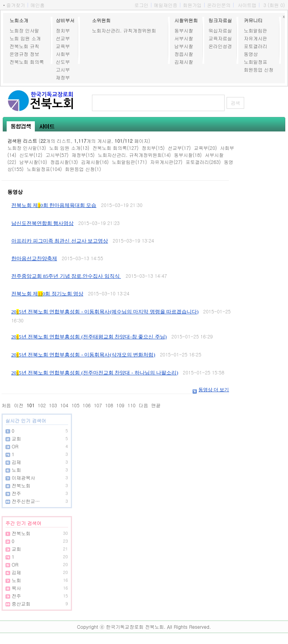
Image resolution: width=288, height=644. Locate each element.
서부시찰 (184, 38)
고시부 (63, 69)
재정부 (63, 77)
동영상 (251, 54)
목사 (16, 588)
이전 (19, 405)
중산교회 (21, 604)
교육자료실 (220, 38)
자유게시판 (256, 38)
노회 (16, 470)
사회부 (63, 54)
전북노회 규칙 (24, 46)
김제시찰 (184, 62)
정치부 (63, 30)
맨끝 (156, 405)
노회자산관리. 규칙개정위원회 (124, 30)
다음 (143, 405)
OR (15, 446)
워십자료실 (220, 30)
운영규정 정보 (24, 54)
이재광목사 (23, 478)
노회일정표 (256, 62)
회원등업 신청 (259, 69)
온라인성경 (220, 46)
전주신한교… (26, 501)
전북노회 (21, 485)
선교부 (63, 38)
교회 (16, 438)
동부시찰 (184, 30)
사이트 (47, 126)
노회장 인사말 (24, 30)
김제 (16, 462)
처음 (6, 405)
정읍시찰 (184, 54)
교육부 (63, 46)
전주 (16, 493)
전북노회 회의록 (27, 62)
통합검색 (21, 126)
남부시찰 (184, 46)
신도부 (63, 62)
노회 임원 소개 (25, 38)
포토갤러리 (256, 46)
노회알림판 (256, 30)
